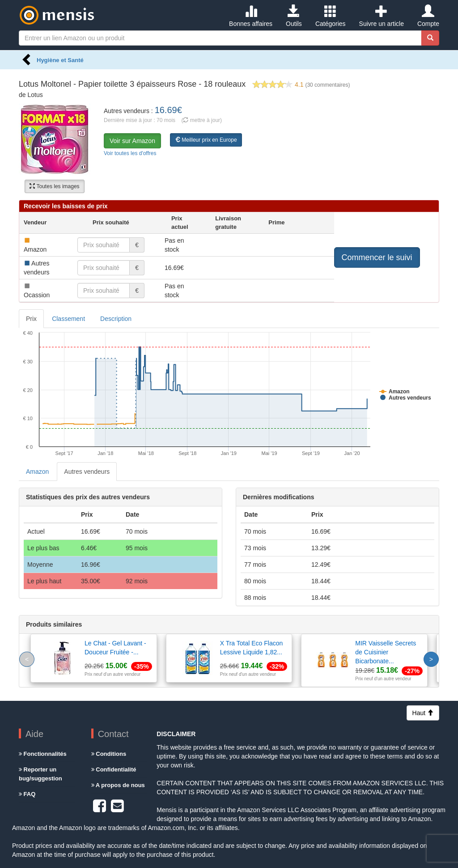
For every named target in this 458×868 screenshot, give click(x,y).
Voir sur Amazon (132, 141)
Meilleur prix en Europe (206, 140)
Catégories (331, 16)
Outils (294, 16)
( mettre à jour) (201, 120)
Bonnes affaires (251, 16)
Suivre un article (382, 16)
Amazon (37, 472)
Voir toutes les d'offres (130, 153)
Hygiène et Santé (60, 60)
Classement (68, 319)
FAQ (27, 794)
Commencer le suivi (377, 257)
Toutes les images (54, 186)
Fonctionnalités (43, 754)
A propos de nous (118, 785)
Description (116, 319)
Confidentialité (114, 769)
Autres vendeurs (87, 472)
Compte (428, 16)
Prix (31, 319)
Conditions (109, 754)
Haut (423, 713)
